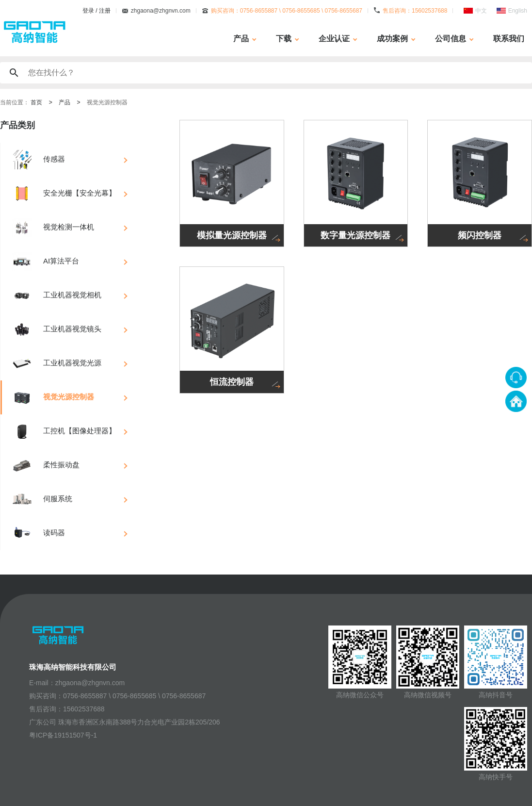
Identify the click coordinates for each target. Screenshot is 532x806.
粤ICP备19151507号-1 (63, 735)
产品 (241, 39)
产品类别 (17, 125)
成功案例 (392, 39)
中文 (481, 11)
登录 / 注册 (97, 11)
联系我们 (509, 39)
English (518, 11)
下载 (284, 39)
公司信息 (451, 39)
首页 (36, 102)
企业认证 (334, 39)
